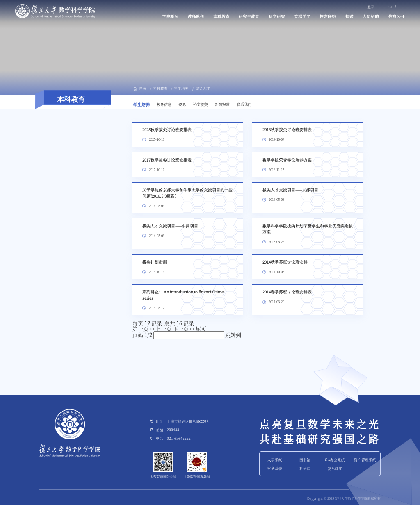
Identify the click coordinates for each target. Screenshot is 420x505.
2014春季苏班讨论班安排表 (287, 292)
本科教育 (221, 17)
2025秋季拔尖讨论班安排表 (167, 130)
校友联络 (328, 17)
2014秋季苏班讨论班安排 (285, 262)
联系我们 (244, 105)
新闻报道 (222, 105)
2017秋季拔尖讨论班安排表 (167, 160)
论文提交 (201, 105)
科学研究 (277, 17)
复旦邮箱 (335, 468)
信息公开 (397, 17)
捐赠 (349, 17)
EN (389, 7)
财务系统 (275, 468)
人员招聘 (371, 17)
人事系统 (275, 460)
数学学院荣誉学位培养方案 (287, 160)
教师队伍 (196, 17)
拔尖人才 (203, 88)
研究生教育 (249, 17)
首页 (143, 88)
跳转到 (234, 335)
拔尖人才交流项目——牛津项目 (170, 226)
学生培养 (181, 88)
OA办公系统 (335, 460)
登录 (371, 7)
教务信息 (164, 105)
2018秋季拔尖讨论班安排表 (287, 130)
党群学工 (302, 17)
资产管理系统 (365, 460)
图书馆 (305, 460)
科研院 (305, 468)
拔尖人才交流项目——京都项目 (290, 190)
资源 (182, 105)
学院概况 (170, 17)
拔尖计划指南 (155, 262)
